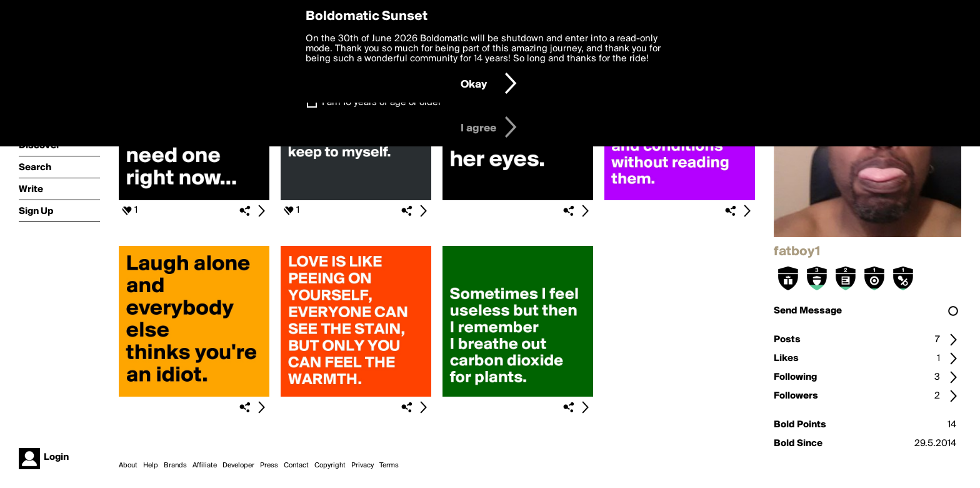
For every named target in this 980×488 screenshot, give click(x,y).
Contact (296, 465)
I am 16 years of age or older (382, 103)
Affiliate (205, 465)
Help (151, 465)
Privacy (362, 465)
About (128, 465)
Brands (175, 465)
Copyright (330, 465)
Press (269, 465)
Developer (238, 465)
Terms (389, 465)
